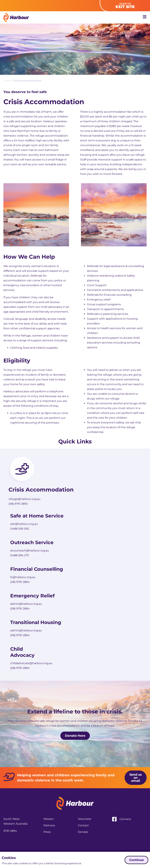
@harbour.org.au (29, 499)
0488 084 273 (20, 555)
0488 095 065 (20, 529)
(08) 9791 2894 (18, 504)
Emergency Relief (32, 596)
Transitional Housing (36, 622)
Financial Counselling (37, 569)
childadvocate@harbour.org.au (31, 663)
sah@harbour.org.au (24, 524)
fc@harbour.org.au (23, 577)
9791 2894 (10, 840)
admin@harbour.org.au (26, 604)
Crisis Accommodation (41, 490)
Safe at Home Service (37, 516)
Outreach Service (32, 542)
